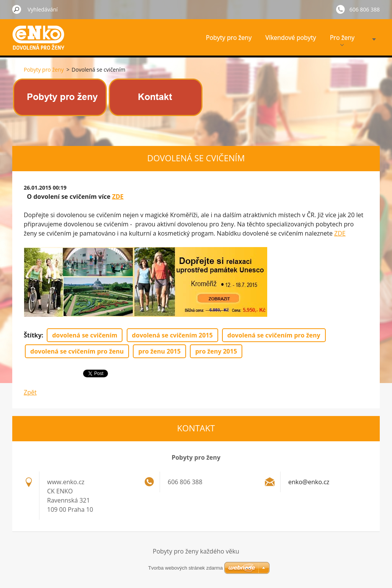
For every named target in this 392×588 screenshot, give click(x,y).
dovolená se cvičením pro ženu (77, 351)
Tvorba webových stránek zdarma (185, 568)
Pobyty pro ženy (229, 38)
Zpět (30, 392)
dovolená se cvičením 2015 (172, 335)
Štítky (33, 335)
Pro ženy (342, 40)
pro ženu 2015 (159, 351)
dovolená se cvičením (85, 335)
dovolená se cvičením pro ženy (274, 335)
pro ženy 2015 (216, 351)
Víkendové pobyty (291, 38)
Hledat (17, 9)
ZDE (118, 197)
